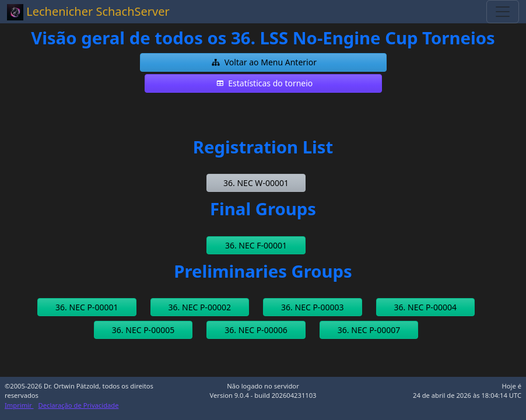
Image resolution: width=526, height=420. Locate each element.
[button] (263, 62)
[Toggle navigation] (503, 12)
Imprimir (19, 405)
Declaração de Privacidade (79, 405)
